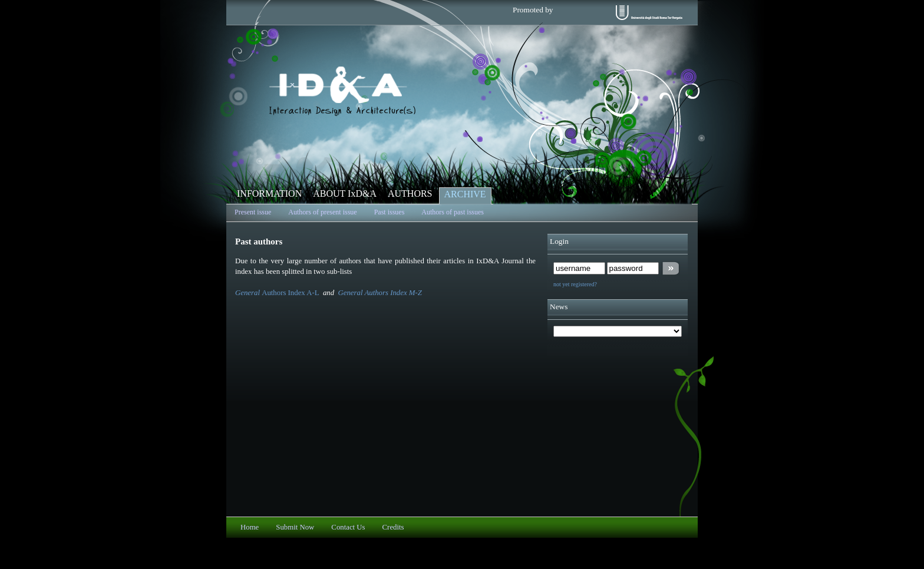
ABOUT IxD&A (345, 193)
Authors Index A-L (290, 293)
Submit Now (295, 527)
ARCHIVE (465, 194)
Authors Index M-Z (393, 293)
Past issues (390, 212)
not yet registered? (575, 284)
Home (250, 527)
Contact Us (348, 527)
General (248, 293)
